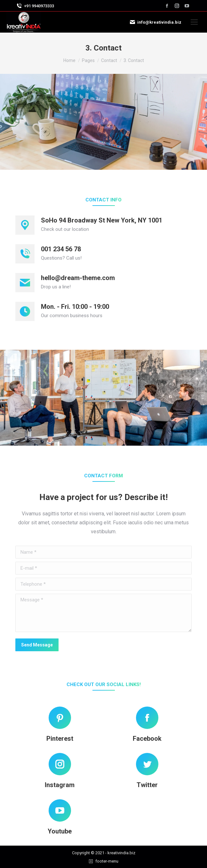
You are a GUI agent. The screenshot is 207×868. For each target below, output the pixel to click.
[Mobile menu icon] (194, 22)
